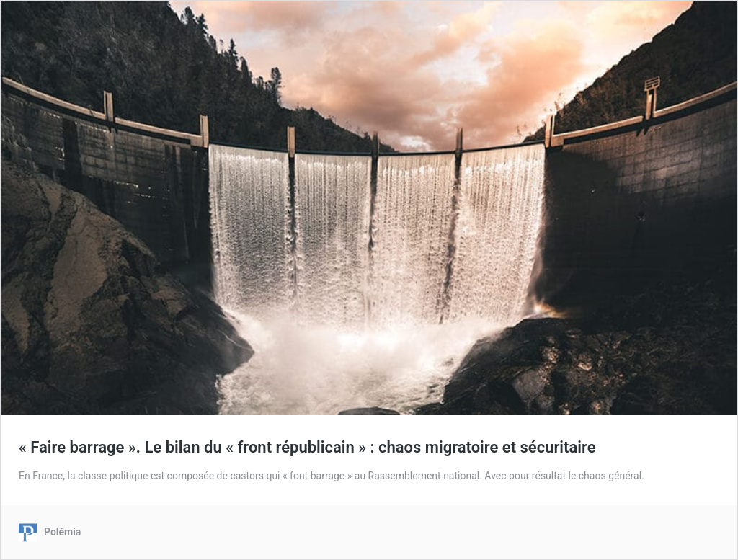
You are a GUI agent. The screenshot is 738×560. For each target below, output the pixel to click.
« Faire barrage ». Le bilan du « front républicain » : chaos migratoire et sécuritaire (307, 447)
